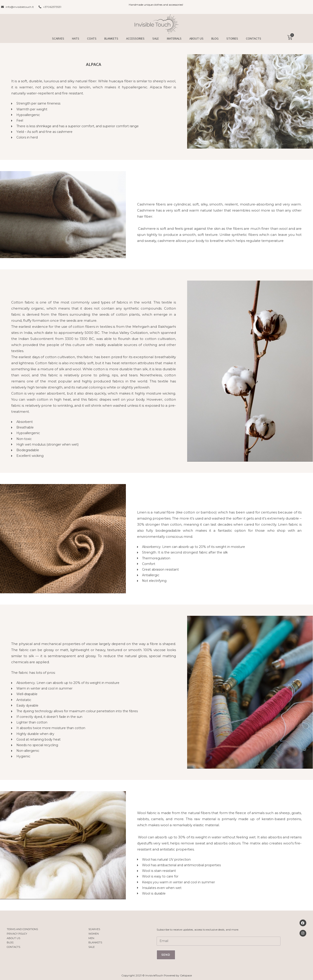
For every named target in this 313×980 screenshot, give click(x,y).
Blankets (111, 39)
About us (196, 39)
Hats (76, 39)
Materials (174, 39)
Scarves (58, 39)
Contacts (254, 39)
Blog (215, 39)
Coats (92, 39)
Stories (232, 39)
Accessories (135, 39)
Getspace (186, 975)
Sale (156, 39)
